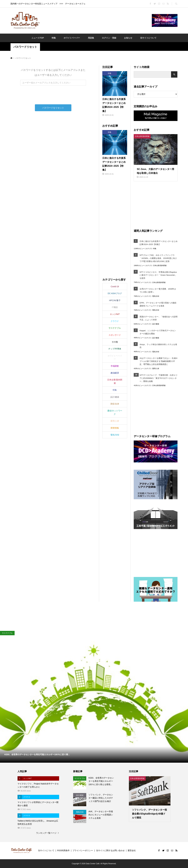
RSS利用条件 (63, 850)
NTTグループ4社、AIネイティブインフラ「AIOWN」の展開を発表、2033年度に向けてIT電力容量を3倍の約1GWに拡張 (158, 258)
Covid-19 (115, 287)
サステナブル (115, 328)
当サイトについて (148, 38)
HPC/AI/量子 (115, 300)
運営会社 (132, 850)
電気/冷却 (156, 296)
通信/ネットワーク (115, 412)
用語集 (91, 38)
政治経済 (115, 373)
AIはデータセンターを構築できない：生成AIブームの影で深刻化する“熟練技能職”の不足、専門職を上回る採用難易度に (158, 361)
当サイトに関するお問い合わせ (110, 850)
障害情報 (115, 428)
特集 (54, 38)
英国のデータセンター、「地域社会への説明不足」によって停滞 (159, 318)
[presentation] (53, 99)
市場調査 (115, 366)
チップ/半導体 (115, 349)
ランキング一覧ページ (46, 833)
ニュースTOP (38, 38)
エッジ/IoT (115, 314)
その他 (115, 342)
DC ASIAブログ (115, 293)
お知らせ (128, 38)
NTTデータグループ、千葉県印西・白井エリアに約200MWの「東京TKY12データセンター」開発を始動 (158, 378)
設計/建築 (156, 324)
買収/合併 (115, 404)
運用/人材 (156, 368)
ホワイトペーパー (72, 38)
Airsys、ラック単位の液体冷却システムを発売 (158, 346)
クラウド (115, 321)
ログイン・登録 (109, 38)
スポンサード (115, 335)
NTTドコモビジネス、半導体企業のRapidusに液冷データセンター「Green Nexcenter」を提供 (158, 275)
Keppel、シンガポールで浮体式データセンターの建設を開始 (158, 332)
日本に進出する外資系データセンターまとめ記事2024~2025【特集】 (159, 243)
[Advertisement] (96, 20)
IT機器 (115, 307)
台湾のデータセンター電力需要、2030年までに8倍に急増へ (158, 290)
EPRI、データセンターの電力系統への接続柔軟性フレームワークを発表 (158, 304)
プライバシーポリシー (83, 850)
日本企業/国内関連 (160, 265)
